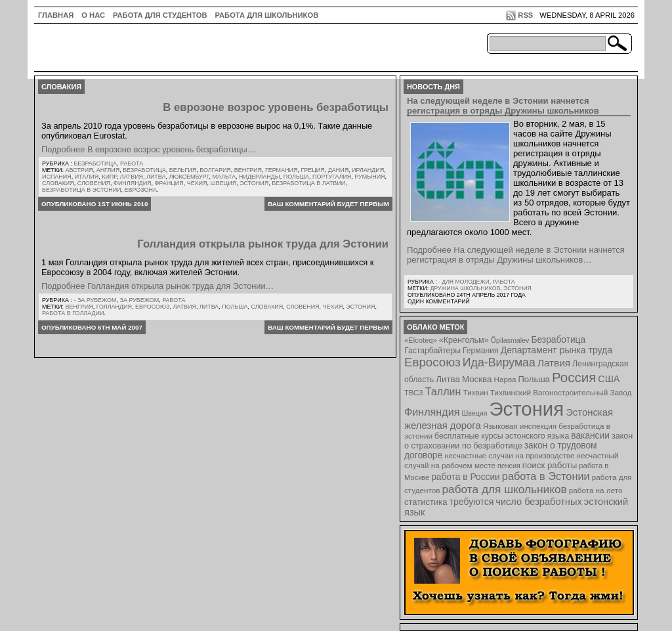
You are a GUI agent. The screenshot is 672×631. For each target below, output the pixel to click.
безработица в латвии (308, 183)
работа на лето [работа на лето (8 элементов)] (596, 490)
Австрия (79, 170)
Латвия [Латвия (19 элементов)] (554, 363)
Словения (94, 183)
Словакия (58, 183)
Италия (87, 177)
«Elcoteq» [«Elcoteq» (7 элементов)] (421, 340)
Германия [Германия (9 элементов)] (481, 351)
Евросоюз (152, 307)
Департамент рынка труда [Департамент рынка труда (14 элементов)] (556, 350)
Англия (108, 170)
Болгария (215, 170)
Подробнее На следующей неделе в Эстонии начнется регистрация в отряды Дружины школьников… (516, 255)
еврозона (141, 190)
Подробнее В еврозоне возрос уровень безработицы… (148, 149)
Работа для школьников (267, 15)
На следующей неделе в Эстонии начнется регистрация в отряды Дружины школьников (503, 106)
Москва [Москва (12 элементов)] (477, 379)
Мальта (224, 177)
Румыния (369, 177)
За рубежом (140, 300)
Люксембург (189, 177)
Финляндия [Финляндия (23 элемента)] (432, 412)
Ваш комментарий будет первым (328, 204)
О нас (93, 15)
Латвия (132, 177)
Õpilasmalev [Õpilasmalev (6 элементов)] (510, 340)
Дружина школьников (465, 288)
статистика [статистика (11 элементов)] (426, 502)
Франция (169, 183)
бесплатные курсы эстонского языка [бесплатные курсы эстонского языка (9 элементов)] (502, 436)
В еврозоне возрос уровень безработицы (276, 107)
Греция (312, 170)
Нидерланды (260, 177)
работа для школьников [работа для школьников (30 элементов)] (505, 489)
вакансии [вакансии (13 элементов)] (590, 436)
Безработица (95, 163)
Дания (338, 170)
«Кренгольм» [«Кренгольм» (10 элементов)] (464, 340)
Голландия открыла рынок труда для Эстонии (263, 244)
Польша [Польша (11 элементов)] (534, 379)
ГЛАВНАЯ (56, 15)
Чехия (197, 183)
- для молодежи (464, 282)
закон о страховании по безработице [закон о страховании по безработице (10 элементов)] (518, 441)
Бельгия (183, 170)
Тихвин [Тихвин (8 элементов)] (476, 392)
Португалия (332, 177)
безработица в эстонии (82, 190)
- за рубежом (95, 300)
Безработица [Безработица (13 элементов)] (558, 340)
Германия (282, 170)
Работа (132, 163)
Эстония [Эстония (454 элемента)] (527, 409)
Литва (156, 177)
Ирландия (368, 170)
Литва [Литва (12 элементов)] (448, 379)
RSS (525, 15)
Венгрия (248, 170)
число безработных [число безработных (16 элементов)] (538, 502)
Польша (296, 177)
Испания (57, 177)
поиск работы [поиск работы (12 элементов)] (550, 465)
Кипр (109, 177)
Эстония (254, 183)
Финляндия (132, 183)
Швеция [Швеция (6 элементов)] (474, 413)
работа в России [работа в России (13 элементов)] (466, 477)
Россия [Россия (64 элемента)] (574, 377)
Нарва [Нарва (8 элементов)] (505, 379)
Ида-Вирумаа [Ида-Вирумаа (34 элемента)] (499, 362)
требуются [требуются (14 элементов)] (472, 502)
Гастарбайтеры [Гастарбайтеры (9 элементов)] (432, 351)
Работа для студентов (160, 15)
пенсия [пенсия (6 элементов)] (509, 466)
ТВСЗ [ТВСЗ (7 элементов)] (414, 393)
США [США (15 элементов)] (609, 379)
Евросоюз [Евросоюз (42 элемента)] (432, 362)
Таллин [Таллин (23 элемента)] (443, 391)
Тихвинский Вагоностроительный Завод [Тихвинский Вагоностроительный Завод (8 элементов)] (561, 392)
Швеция (223, 183)
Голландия (114, 307)
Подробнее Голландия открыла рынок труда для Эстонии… (157, 286)
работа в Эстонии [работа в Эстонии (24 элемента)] (546, 476)
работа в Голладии (73, 313)
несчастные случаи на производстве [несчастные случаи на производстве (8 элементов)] (509, 455)
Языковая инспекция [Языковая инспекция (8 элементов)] (520, 426)
